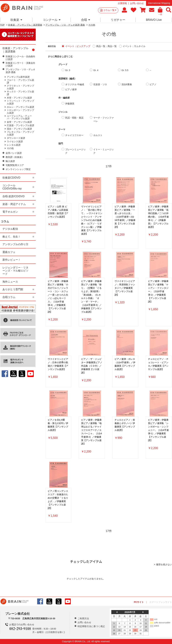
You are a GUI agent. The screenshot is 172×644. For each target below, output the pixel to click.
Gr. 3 (68, 70)
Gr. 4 (96, 70)
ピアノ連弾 (71, 89)
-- (150, 70)
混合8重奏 (127, 84)
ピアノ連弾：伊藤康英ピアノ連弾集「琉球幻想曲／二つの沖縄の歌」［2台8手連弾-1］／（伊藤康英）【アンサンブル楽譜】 (158, 217)
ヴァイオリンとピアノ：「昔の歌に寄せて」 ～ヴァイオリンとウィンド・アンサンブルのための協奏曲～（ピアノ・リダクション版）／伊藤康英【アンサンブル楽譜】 (92, 220)
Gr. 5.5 (125, 70)
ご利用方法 (83, 618)
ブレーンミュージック (75, 151)
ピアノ (153, 84)
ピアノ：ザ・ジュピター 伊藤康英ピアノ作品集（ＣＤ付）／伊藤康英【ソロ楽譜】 (92, 366)
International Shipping (159, 3)
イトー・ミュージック (104, 151)
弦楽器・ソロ (100, 84)
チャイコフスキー (74, 135)
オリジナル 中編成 (75, 84)
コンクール (52, 20)
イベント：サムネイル (134, 46)
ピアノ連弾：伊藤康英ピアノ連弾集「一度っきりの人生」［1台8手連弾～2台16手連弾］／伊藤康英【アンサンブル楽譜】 (125, 217)
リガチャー (118, 20)
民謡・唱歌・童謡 (74, 118)
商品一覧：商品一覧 (106, 46)
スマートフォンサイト (161, 602)
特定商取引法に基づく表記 (91, 626)
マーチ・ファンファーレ (104, 119)
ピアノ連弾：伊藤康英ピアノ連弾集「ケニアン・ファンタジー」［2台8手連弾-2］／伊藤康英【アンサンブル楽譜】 (158, 291)
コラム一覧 (110, 10)
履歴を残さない (164, 564)
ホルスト (98, 135)
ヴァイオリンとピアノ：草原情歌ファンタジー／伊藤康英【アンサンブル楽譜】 (125, 288)
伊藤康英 (70, 104)
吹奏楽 (16, 20)
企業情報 (122, 3)
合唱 (86, 20)
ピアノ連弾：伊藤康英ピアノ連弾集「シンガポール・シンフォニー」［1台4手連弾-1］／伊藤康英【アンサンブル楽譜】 (158, 430)
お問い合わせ (137, 3)
